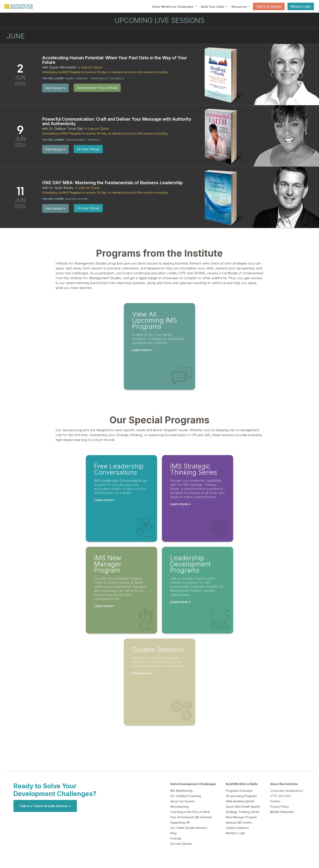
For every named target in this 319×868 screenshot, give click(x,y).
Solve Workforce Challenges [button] (173, 7)
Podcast (176, 838)
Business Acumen (77, 199)
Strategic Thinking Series (243, 812)
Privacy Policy (279, 807)
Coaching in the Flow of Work (190, 812)
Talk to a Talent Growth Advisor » (45, 806)
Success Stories (181, 844)
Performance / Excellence (108, 78)
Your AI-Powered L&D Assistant (191, 817)
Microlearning (179, 807)
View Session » (55, 88)
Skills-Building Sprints (240, 801)
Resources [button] (240, 7)
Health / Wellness (77, 78)
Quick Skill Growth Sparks (243, 807)
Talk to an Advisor (269, 6)
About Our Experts (183, 801)
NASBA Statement (282, 812)
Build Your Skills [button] (213, 7)
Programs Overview (239, 791)
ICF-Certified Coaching (186, 796)
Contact (275, 801)
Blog (173, 833)
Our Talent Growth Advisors (189, 828)
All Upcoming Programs (241, 796)
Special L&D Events (239, 822)
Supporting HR (180, 822)
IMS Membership (181, 791)
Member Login (301, 6)
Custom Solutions (237, 828)
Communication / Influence (83, 140)
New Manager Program (241, 817)
